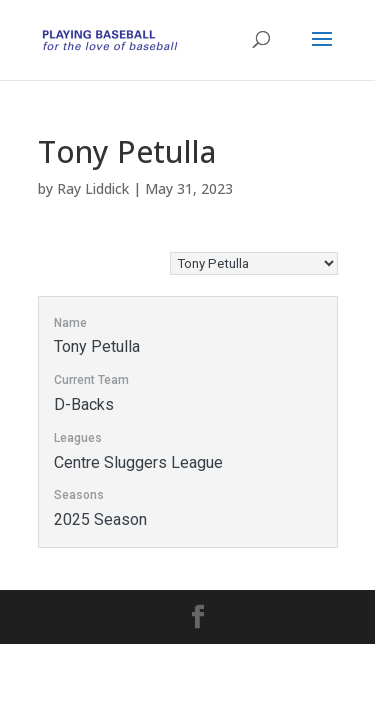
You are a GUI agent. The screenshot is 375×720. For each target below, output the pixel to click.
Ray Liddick (93, 188)
